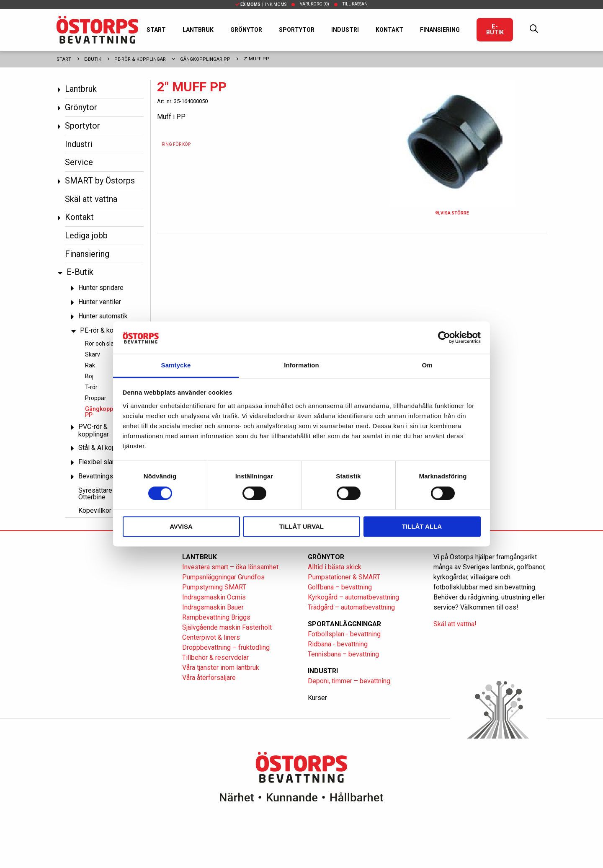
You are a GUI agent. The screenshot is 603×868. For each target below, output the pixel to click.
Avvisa (181, 526)
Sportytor (297, 30)
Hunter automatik (103, 316)
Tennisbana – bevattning (343, 654)
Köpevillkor (95, 510)
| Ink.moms (261, 4)
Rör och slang (103, 344)
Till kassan (355, 4)
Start (156, 30)
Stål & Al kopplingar (107, 448)
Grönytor (246, 30)
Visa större (452, 213)
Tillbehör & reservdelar (215, 657)
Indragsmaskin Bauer (213, 607)
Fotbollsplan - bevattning (344, 634)
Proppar (96, 398)
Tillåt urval (301, 526)
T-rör (91, 387)
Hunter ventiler (100, 302)
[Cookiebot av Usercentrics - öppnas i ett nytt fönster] (444, 338)
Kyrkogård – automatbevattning (353, 597)
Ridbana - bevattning (338, 644)
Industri (345, 30)
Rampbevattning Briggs (217, 617)
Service (79, 162)
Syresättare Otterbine (95, 494)
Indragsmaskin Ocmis (214, 597)
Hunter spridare (101, 288)
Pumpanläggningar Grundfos (223, 577)
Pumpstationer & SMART (344, 577)
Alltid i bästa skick (335, 567)
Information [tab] (301, 365)
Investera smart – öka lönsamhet (230, 567)
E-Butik (495, 30)
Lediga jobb (86, 235)
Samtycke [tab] (176, 365)
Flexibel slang (99, 462)
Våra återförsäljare (209, 678)
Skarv (93, 354)
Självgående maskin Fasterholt (227, 627)
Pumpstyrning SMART (214, 587)
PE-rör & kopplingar (140, 59)
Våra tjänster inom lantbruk (221, 668)
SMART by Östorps (100, 181)
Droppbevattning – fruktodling (226, 647)
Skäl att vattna (91, 199)
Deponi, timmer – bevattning (349, 681)
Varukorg (314, 4)
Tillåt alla (422, 526)
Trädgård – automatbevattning (351, 607)
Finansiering (440, 30)
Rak (90, 365)
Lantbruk (198, 30)
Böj (89, 376)
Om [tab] (427, 365)
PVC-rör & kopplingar (94, 430)
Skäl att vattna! (455, 624)
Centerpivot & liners (211, 637)
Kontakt (389, 30)
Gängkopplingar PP (205, 59)
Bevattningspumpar (107, 476)
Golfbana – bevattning (340, 587)
